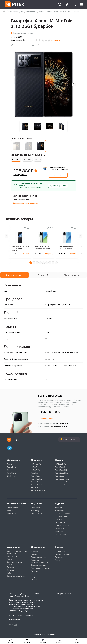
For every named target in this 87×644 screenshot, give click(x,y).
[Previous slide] (6, 236)
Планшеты (37, 460)
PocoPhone (12, 473)
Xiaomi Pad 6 (36, 488)
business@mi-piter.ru (59, 426)
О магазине (36, 551)
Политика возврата (39, 557)
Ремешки (11, 567)
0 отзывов (56, 40)
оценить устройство (58, 186)
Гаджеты (60, 504)
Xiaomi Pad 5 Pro (37, 485)
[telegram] (10, 448)
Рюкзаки (10, 570)
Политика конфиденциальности (40, 561)
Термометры (60, 522)
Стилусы (58, 519)
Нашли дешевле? (21, 175)
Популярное (60, 557)
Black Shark (11, 476)
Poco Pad (35, 473)
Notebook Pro (36, 514)
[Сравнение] (24, 228)
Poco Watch (12, 514)
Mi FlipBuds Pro (61, 464)
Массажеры (60, 511)
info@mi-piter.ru (64, 423)
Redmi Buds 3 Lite (62, 470)
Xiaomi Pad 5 (36, 482)
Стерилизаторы (61, 517)
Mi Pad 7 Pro (36, 470)
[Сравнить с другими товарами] (20, 45)
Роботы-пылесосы (62, 514)
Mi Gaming (35, 511)
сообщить (58, 175)
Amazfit (10, 511)
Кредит (34, 554)
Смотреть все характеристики (25, 203)
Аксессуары (14, 547)
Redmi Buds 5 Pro (62, 485)
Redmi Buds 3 (60, 467)
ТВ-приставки (61, 534)
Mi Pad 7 (34, 467)
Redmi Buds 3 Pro (62, 473)
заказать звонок (48, 418)
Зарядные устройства (16, 576)
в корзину (25, 254)
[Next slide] (74, 84)
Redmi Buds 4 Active (63, 479)
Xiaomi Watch (12, 508)
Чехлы (10, 559)
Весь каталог (60, 551)
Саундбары (60, 528)
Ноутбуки (36, 504)
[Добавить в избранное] (38, 45)
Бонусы (34, 577)
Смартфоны (14, 460)
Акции (57, 560)
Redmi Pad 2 (36, 476)
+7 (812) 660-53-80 (62, 594)
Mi (8, 470)
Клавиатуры (12, 556)
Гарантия (35, 571)
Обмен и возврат (38, 574)
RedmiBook (35, 508)
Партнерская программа (41, 568)
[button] (27, 641)
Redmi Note (12, 467)
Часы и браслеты (16, 504)
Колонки (58, 508)
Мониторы (59, 531)
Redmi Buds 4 (60, 476)
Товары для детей (62, 525)
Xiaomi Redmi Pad (38, 491)
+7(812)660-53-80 (50, 412)
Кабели (10, 573)
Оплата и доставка (39, 565)
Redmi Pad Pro (37, 479)
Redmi (10, 464)
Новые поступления (63, 554)
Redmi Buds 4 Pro (62, 482)
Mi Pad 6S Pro (36, 464)
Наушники (61, 460)
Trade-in (34, 580)
